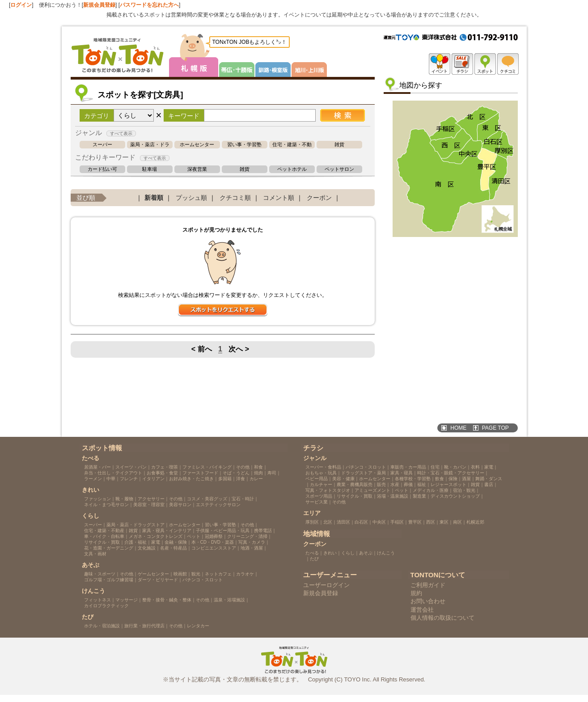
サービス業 (317, 502)
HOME (458, 428)
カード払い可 (102, 169)
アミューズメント (372, 490)
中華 (111, 479)
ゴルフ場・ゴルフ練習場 (109, 580)
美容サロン (180, 505)
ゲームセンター (153, 574)
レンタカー (198, 626)
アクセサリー (151, 499)
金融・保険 (176, 542)
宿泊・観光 (464, 490)
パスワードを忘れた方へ (149, 5)
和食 (258, 467)
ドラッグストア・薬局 (364, 473)
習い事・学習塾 (244, 145)
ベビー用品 (317, 479)
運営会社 (422, 610)
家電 (156, 542)
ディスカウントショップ (455, 496)
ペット (194, 536)
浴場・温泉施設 (393, 496)
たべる (312, 553)
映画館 (180, 574)
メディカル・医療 (431, 490)
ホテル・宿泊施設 (102, 626)
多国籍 (225, 479)
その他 (243, 467)
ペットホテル (292, 169)
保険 (453, 479)
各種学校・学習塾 (413, 479)
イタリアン (153, 479)
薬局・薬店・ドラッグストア (150, 145)
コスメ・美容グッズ (207, 499)
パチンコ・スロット (203, 580)
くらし (348, 553)
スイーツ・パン (131, 467)
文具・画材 (95, 554)
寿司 (272, 473)
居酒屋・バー (97, 467)
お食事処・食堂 (162, 473)
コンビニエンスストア (214, 548)
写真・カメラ (252, 542)
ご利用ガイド (428, 585)
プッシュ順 (191, 198)
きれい (330, 553)
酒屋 (466, 479)
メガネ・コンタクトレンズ (156, 536)
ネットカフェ (218, 574)
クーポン (319, 198)
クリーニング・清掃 (247, 536)
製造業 (419, 496)
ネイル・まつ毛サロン (106, 505)
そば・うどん (236, 473)
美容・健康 (343, 479)
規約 (416, 593)
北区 (328, 522)
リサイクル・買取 (102, 542)
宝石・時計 (243, 499)
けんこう (386, 553)
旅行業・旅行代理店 (144, 626)
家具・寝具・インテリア (167, 531)
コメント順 (279, 198)
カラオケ (245, 574)
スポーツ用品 (319, 496)
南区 (457, 522)
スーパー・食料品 (323, 467)
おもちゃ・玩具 (321, 473)
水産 (395, 484)
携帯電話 (263, 531)
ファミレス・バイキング (207, 467)
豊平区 (415, 522)
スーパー (102, 145)
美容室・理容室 (149, 505)
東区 (444, 522)
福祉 (422, 484)
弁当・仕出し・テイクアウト (113, 473)
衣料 (475, 467)
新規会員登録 (99, 5)
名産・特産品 (173, 548)
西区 (431, 522)
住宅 (435, 467)
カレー (256, 479)
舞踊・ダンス (489, 479)
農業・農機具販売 (355, 484)
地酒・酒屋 (252, 548)
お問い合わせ (428, 601)
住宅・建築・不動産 (292, 145)
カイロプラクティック (106, 606)
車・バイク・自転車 (104, 536)
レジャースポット (448, 484)
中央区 (379, 522)
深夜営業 (197, 169)
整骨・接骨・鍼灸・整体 (167, 600)
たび (314, 559)
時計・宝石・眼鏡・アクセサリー (451, 473)
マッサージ (127, 600)
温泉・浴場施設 (229, 600)
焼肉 (258, 473)
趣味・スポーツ (100, 574)
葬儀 (408, 484)
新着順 (154, 198)
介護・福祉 (135, 542)
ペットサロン (339, 169)
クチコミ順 (235, 198)
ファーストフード (200, 473)
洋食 (241, 479)
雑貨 (339, 145)
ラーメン (93, 479)
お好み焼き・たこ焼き (191, 479)
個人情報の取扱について (442, 618)
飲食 (440, 479)
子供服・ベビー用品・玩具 (223, 531)
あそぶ (366, 553)
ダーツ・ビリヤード (158, 580)
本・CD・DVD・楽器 (213, 542)
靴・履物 (124, 499)
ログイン (21, 5)
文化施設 (147, 548)
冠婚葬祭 (214, 536)
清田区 (343, 522)
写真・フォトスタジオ (328, 490)
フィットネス (97, 600)
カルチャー (321, 484)
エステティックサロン (218, 505)
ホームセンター (197, 145)
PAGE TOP (495, 428)
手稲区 (397, 522)
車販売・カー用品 (408, 467)
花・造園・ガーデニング (109, 548)
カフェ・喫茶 (165, 467)
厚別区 (312, 522)
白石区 (361, 522)
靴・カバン (455, 467)
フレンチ (129, 479)
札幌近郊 (475, 522)
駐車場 (150, 169)
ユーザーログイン (326, 585)
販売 (381, 484)
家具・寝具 (402, 473)
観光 (196, 574)
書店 (489, 484)
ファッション (97, 499)
